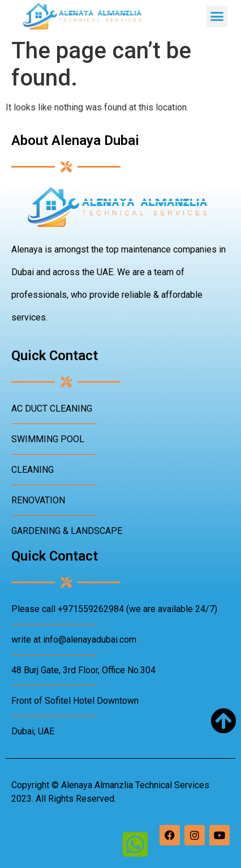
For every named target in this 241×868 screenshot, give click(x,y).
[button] (217, 16)
